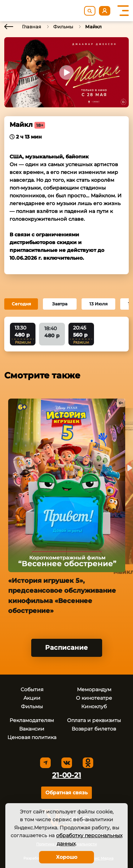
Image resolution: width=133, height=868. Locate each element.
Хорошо (67, 857)
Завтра (60, 304)
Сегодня (21, 304)
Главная (32, 27)
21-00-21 (67, 775)
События (32, 689)
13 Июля (98, 304)
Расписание (66, 648)
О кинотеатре (94, 698)
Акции (32, 698)
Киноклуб (94, 706)
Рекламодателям (32, 720)
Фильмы (63, 27)
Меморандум (94, 689)
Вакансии (32, 729)
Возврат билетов (94, 729)
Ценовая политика (32, 737)
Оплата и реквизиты (94, 720)
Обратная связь (66, 793)
